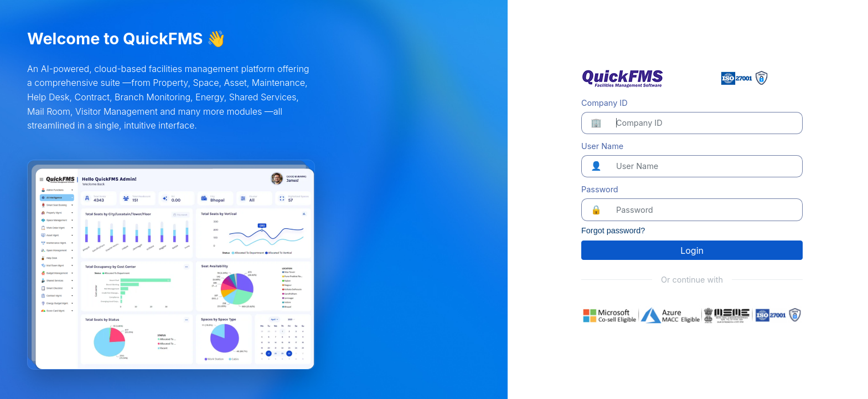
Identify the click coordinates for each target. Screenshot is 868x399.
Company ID (604, 103)
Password (600, 189)
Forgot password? (613, 231)
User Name (602, 146)
